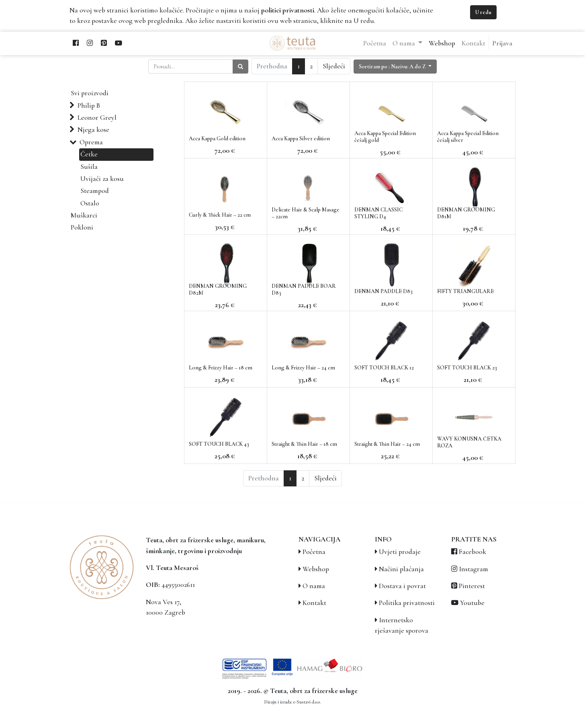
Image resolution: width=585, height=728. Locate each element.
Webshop (316, 569)
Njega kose (93, 130)
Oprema (91, 142)
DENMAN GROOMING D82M (218, 289)
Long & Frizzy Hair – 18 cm (221, 368)
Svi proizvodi (90, 93)
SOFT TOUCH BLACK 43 (219, 444)
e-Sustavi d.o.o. (307, 702)
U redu (483, 12)
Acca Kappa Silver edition (301, 138)
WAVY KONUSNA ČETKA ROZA (469, 442)
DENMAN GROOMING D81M (466, 213)
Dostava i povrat (402, 586)
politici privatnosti (288, 10)
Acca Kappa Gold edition (217, 138)
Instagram (474, 569)
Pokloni (82, 227)
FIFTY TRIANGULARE (465, 291)
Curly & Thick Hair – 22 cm (220, 215)
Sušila (89, 167)
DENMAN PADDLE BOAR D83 (304, 289)
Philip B (89, 106)
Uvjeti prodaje (400, 552)
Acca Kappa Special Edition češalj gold (385, 137)
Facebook (472, 552)
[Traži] (240, 67)
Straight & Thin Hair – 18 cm (304, 444)
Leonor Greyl (97, 118)
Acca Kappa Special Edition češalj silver (468, 137)
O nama (314, 586)
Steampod (95, 191)
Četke (89, 154)
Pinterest (472, 586)
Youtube (472, 603)
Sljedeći (334, 66)
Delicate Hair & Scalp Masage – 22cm (306, 213)
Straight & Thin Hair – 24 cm (387, 444)
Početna (314, 552)
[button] (395, 67)
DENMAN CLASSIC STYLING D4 (378, 213)
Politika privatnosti (407, 603)
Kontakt (314, 603)
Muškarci (84, 215)
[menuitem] (375, 43)
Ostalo (90, 203)
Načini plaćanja (401, 569)
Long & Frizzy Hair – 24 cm (303, 368)
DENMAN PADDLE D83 (384, 291)
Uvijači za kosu (102, 179)
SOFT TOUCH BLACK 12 (384, 368)
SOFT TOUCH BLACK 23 (467, 368)
